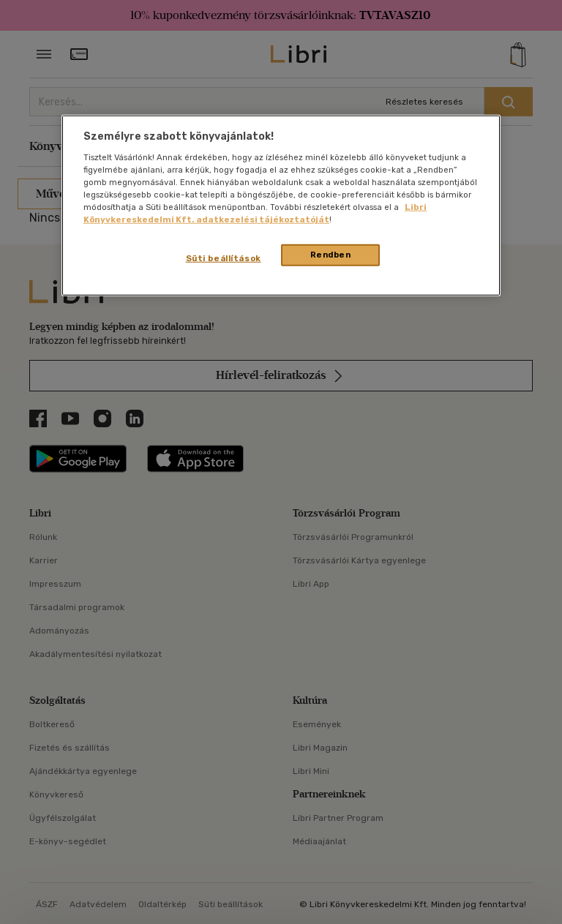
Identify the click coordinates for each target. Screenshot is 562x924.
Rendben (331, 255)
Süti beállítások (224, 258)
